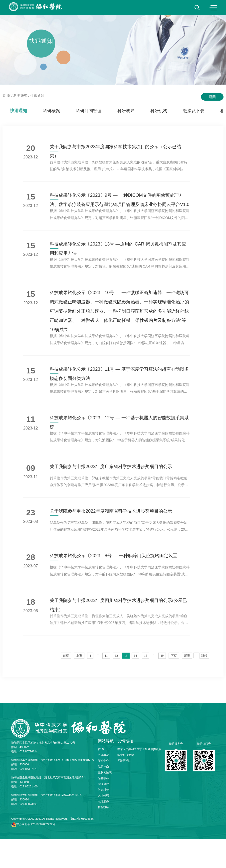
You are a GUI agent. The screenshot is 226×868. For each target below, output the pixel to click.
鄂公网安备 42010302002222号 (36, 853)
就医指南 (103, 795)
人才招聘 (103, 824)
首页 (66, 688)
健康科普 (103, 819)
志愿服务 (103, 830)
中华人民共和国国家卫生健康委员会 (139, 778)
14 (135, 688)
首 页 (6, 96)
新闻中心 (103, 790)
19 (162, 688)
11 (106, 688)
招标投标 (103, 836)
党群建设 (103, 813)
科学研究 (20, 96)
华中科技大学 (126, 784)
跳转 (204, 688)
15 (146, 688)
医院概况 (103, 784)
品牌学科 (103, 807)
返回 (212, 97)
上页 (79, 688)
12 (116, 688)
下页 (174, 688)
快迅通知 (37, 96)
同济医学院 (124, 790)
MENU (213, 8)
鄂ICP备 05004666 (82, 848)
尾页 (187, 688)
